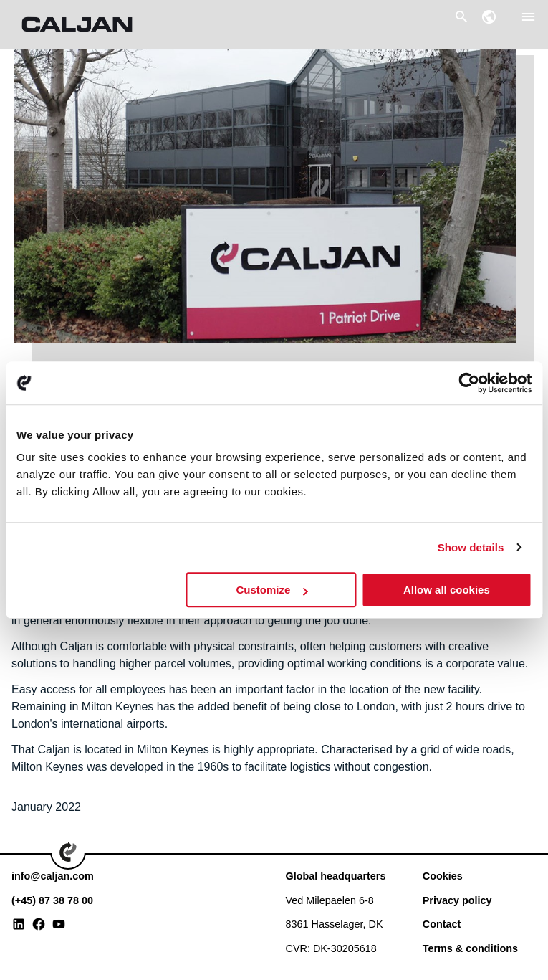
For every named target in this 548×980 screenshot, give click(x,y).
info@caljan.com (53, 876)
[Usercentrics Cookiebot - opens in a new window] (469, 383)
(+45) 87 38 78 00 (52, 900)
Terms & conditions (470, 948)
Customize (271, 590)
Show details (471, 547)
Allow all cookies (447, 590)
